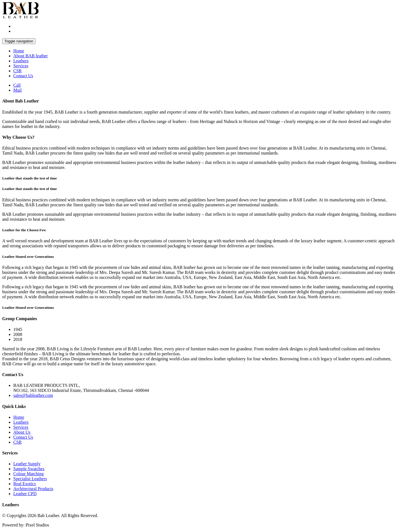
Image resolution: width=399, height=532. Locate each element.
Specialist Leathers (30, 479)
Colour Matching (29, 474)
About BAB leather (30, 56)
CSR (17, 71)
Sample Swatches (29, 469)
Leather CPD (25, 494)
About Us (22, 432)
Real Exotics (25, 484)
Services (21, 66)
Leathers (21, 61)
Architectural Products (33, 489)
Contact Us (23, 76)
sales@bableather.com (33, 395)
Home (19, 51)
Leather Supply (27, 464)
